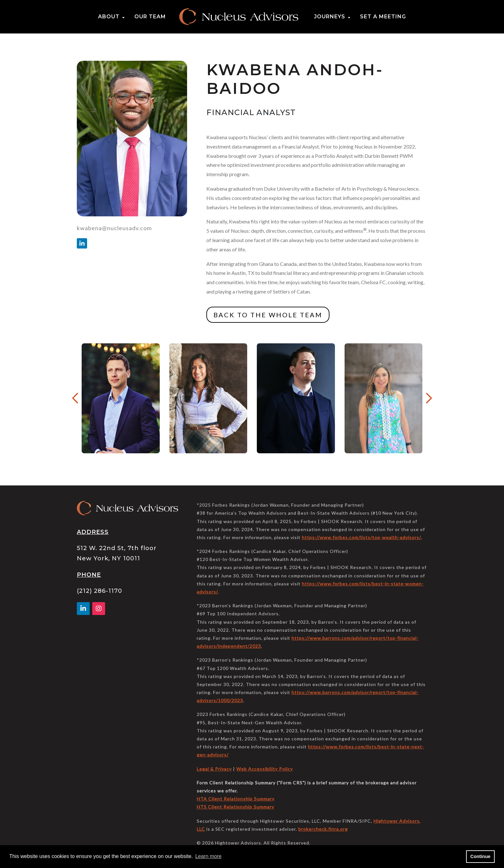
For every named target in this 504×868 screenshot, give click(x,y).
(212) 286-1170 (99, 591)
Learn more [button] (208, 856)
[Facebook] (99, 609)
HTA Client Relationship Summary (236, 799)
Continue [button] (480, 856)
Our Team (150, 17)
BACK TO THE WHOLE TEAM (268, 315)
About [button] (109, 17)
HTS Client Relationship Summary (235, 807)
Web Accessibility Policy (265, 769)
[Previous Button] (76, 398)
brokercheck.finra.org (323, 829)
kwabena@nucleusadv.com (114, 228)
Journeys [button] (330, 17)
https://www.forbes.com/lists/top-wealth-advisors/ (361, 537)
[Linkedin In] (82, 243)
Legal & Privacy (214, 769)
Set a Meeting (383, 17)
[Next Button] (428, 398)
